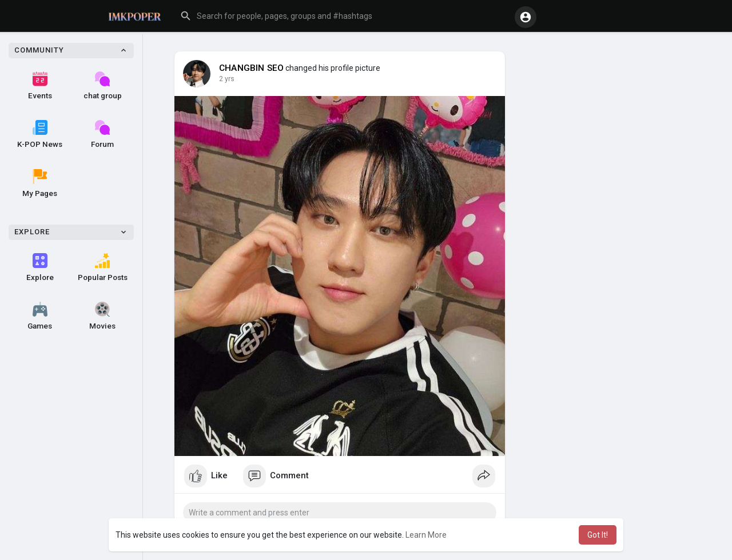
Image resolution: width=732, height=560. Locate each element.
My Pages (40, 183)
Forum (102, 134)
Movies (102, 316)
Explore (40, 267)
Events (40, 86)
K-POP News (40, 134)
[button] (343, 16)
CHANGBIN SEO (251, 68)
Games (40, 316)
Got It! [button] (598, 535)
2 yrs (227, 79)
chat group (103, 86)
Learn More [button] (426, 535)
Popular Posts (103, 267)
